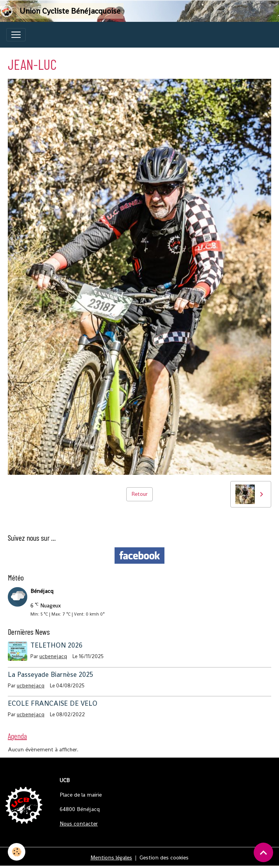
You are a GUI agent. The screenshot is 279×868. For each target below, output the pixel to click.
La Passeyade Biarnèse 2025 (50, 675)
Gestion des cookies (164, 857)
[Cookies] (17, 852)
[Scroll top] (263, 852)
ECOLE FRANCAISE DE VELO (53, 703)
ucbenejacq (53, 656)
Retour (139, 494)
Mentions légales (111, 857)
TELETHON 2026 (57, 645)
